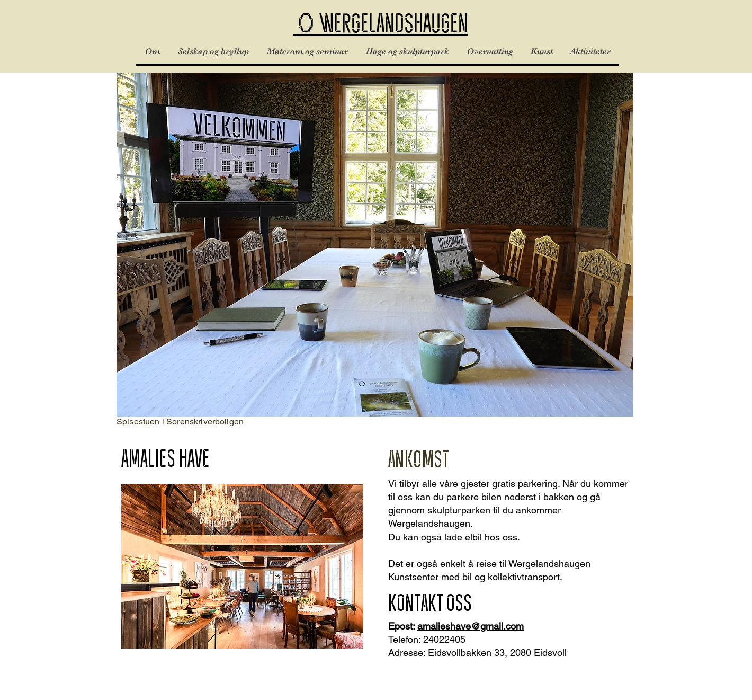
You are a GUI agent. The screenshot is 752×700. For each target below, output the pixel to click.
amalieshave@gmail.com (471, 626)
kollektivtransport (524, 577)
